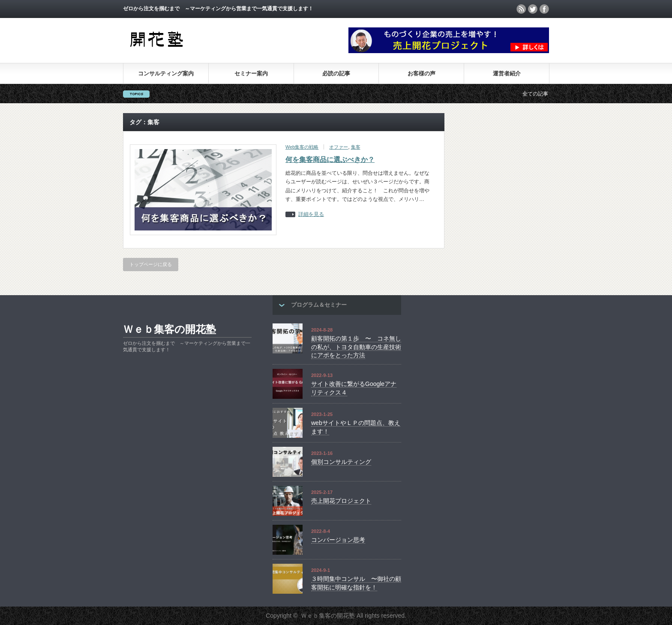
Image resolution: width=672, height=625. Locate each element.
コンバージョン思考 (338, 540)
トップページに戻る (151, 264)
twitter (533, 9)
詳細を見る (311, 214)
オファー (339, 147)
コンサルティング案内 (166, 73)
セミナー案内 (251, 73)
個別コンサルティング (341, 462)
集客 (356, 147)
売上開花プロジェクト (341, 501)
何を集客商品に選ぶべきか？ (330, 160)
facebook (544, 9)
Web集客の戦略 (302, 147)
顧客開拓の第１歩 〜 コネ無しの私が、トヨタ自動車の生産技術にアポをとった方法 (356, 347)
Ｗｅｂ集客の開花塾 (169, 329)
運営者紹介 (507, 73)
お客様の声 (421, 73)
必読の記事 (336, 73)
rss (521, 9)
